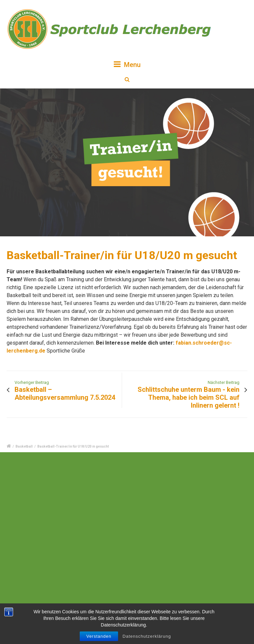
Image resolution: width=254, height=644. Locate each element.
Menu (127, 64)
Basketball (24, 446)
